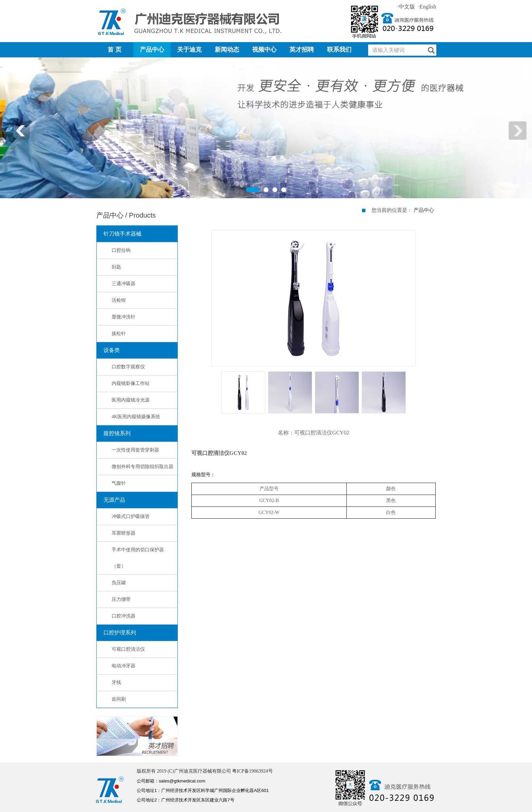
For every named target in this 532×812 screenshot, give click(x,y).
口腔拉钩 (121, 250)
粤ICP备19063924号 (252, 771)
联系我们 (339, 50)
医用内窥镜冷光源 (131, 400)
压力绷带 (121, 599)
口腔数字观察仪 (128, 367)
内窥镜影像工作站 (131, 383)
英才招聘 (302, 50)
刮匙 (116, 267)
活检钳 (119, 300)
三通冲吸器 (123, 284)
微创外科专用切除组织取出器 (142, 467)
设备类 (112, 350)
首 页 (115, 50)
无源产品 (114, 500)
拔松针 (119, 334)
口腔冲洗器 (123, 616)
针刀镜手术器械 (122, 234)
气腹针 (119, 483)
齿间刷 (119, 699)
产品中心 (152, 50)
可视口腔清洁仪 (128, 649)
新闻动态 (227, 50)
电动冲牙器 (123, 666)
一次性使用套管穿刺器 (135, 450)
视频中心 (264, 50)
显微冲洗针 (123, 317)
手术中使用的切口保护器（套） (138, 558)
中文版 (406, 7)
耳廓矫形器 (123, 533)
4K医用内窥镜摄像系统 (136, 417)
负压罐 (119, 583)
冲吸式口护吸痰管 (131, 516)
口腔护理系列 (120, 633)
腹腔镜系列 (117, 433)
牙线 (116, 682)
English (427, 7)
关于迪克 (189, 50)
